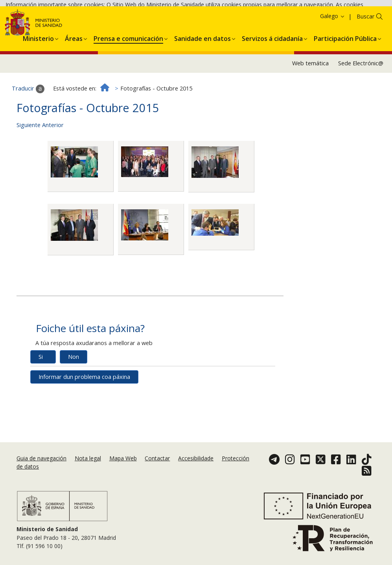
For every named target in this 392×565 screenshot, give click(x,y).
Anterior (53, 169)
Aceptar (238, 27)
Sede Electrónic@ (361, 107)
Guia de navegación (41, 461)
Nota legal (88, 461)
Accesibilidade (196, 461)
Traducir (28, 133)
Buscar (365, 60)
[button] (38, 81)
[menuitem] (38, 81)
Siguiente (29, 169)
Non (74, 401)
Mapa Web (123, 461)
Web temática (310, 107)
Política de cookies (197, 27)
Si (41, 401)
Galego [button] (333, 60)
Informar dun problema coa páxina (84, 421)
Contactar (157, 461)
